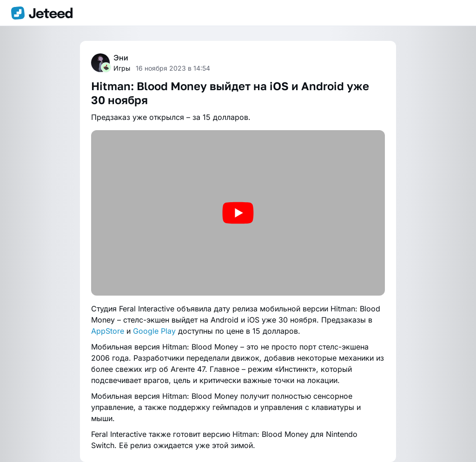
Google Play (154, 331)
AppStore (108, 331)
